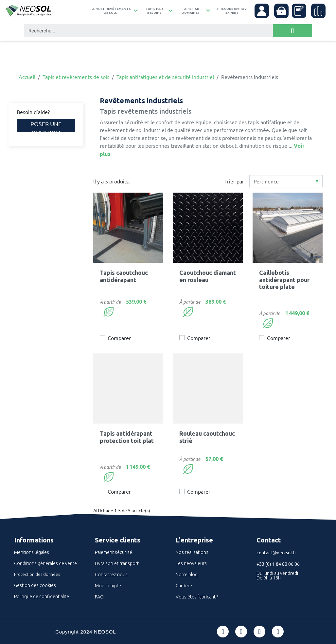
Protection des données (37, 574)
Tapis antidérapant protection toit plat (127, 437)
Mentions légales (32, 552)
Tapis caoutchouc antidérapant (124, 276)
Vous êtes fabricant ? (197, 597)
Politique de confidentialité (42, 597)
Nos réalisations (192, 552)
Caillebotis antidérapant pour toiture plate (284, 280)
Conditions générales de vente (45, 563)
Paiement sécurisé (114, 552)
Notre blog (187, 575)
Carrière (184, 586)
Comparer (119, 338)
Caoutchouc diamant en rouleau (208, 276)
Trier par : (236, 181)
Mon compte (108, 586)
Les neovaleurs (191, 563)
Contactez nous (111, 575)
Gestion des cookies (35, 585)
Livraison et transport (117, 563)
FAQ (99, 597)
